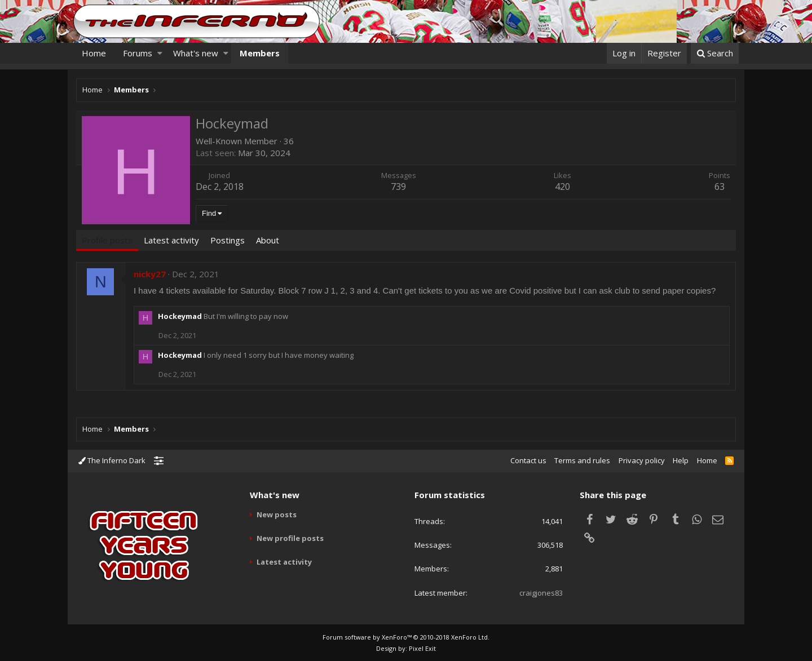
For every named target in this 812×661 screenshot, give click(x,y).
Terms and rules (582, 460)
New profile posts (290, 538)
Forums (138, 53)
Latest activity (284, 562)
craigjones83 (541, 593)
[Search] (715, 53)
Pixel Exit (422, 648)
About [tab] (268, 240)
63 (720, 187)
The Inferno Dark (112, 460)
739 (399, 187)
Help (681, 460)
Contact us (528, 460)
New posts (277, 514)
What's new (196, 53)
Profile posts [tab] (107, 240)
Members (260, 53)
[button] (160, 53)
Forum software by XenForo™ (406, 637)
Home (94, 53)
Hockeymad (180, 316)
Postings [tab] (228, 240)
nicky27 (150, 274)
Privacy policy (642, 460)
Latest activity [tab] (171, 240)
